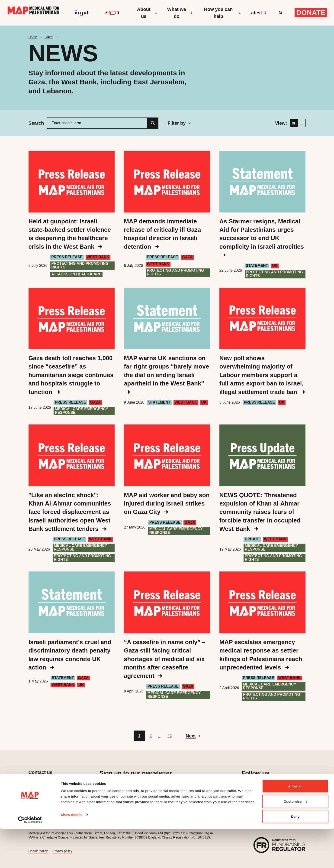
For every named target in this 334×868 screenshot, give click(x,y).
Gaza (187, 257)
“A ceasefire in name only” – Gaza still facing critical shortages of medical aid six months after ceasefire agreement (165, 659)
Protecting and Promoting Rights (80, 265)
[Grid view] (294, 123)
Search (36, 123)
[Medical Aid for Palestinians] (33, 13)
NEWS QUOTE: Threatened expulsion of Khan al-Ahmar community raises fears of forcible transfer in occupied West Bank (260, 512)
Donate (311, 12)
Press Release (67, 257)
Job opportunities (48, 799)
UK (275, 266)
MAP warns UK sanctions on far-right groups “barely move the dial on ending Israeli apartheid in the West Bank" (166, 374)
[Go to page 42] (170, 736)
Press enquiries (46, 809)
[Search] (153, 123)
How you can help (223, 13)
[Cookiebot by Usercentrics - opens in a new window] (30, 859)
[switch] (112, 13)
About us (147, 13)
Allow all (295, 825)
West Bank (98, 257)
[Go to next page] (193, 736)
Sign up (116, 798)
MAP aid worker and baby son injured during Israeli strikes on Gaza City (167, 504)
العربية (82, 13)
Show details (72, 854)
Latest (258, 13)
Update (252, 539)
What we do (180, 13)
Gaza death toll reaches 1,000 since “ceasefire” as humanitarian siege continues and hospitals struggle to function (71, 375)
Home (33, 37)
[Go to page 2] (151, 736)
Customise (295, 840)
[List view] (302, 123)
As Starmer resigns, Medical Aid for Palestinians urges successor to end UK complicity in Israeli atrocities (262, 238)
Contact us (40, 772)
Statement (257, 266)
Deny (295, 856)
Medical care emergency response (81, 411)
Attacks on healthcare (76, 274)
